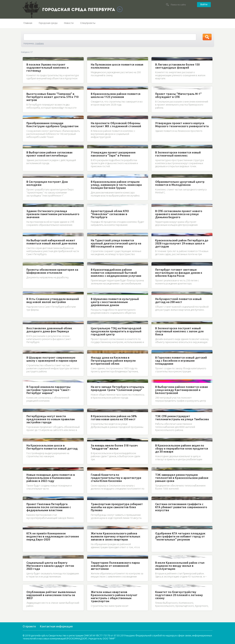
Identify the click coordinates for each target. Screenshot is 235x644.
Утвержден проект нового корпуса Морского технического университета (182, 125)
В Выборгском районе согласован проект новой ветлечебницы (49, 154)
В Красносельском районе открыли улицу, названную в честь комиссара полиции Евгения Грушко (116, 185)
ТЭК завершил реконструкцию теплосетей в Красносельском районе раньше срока (182, 478)
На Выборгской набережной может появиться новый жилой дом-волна (52, 242)
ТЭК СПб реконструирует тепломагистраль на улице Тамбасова (182, 418)
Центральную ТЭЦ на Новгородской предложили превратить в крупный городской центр (116, 331)
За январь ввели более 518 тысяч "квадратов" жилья (114, 447)
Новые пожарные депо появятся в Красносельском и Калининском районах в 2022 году (51, 478)
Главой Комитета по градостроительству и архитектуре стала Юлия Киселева (116, 478)
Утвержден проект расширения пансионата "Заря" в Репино (113, 154)
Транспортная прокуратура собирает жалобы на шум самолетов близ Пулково (117, 507)
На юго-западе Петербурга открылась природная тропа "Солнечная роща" (117, 388)
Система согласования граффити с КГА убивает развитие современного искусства (181, 507)
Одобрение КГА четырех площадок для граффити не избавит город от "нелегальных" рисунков (180, 536)
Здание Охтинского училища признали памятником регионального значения (53, 214)
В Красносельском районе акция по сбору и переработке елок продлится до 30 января (182, 449)
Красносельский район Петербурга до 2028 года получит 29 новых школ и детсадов (182, 243)
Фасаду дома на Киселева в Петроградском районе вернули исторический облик (113, 361)
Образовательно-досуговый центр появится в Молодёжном (180, 183)
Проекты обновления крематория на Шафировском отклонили (52, 271)
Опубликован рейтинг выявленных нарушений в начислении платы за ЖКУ (51, 595)
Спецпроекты (88, 23)
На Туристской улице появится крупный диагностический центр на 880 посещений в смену (116, 243)
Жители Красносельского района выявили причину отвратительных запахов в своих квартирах (116, 536)
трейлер (39, 43)
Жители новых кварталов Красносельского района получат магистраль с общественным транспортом (114, 597)
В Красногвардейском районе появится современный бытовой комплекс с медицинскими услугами (116, 273)
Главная (28, 23)
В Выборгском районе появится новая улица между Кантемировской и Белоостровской (182, 390)
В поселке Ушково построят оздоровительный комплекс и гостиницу (48, 68)
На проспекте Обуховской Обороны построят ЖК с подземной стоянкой (116, 125)
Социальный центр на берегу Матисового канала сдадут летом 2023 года (50, 566)
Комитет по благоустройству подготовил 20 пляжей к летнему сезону (179, 595)
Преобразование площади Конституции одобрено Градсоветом (52, 125)
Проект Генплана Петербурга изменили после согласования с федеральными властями (49, 507)
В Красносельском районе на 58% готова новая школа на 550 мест (114, 418)
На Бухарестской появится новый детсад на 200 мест (178, 300)
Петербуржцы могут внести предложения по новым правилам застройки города (51, 419)
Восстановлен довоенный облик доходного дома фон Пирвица (49, 330)
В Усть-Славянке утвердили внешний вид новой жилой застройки (53, 300)
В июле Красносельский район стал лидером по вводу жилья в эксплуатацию (180, 566)
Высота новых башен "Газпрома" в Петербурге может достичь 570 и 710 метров (52, 97)
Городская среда (48, 23)
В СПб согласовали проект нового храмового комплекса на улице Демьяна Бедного (179, 214)
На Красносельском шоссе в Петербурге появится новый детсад (52, 447)
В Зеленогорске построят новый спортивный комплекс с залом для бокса (179, 331)
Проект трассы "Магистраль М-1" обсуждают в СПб (178, 95)
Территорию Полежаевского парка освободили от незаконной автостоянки (115, 566)
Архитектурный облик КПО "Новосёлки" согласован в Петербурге (110, 214)
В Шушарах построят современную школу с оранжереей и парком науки (52, 359)
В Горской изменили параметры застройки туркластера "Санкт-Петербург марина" (48, 390)
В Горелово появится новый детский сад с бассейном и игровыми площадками (181, 361)
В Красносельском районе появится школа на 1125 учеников (116, 95)
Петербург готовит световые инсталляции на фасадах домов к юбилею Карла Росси (179, 273)
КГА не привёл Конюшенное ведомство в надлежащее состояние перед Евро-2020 (53, 536)
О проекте (29, 626)
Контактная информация (56, 626)
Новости (69, 23)
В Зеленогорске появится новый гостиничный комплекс (178, 154)
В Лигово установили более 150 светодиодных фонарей (177, 66)
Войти (204, 4)
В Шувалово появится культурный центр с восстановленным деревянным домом (115, 302)
